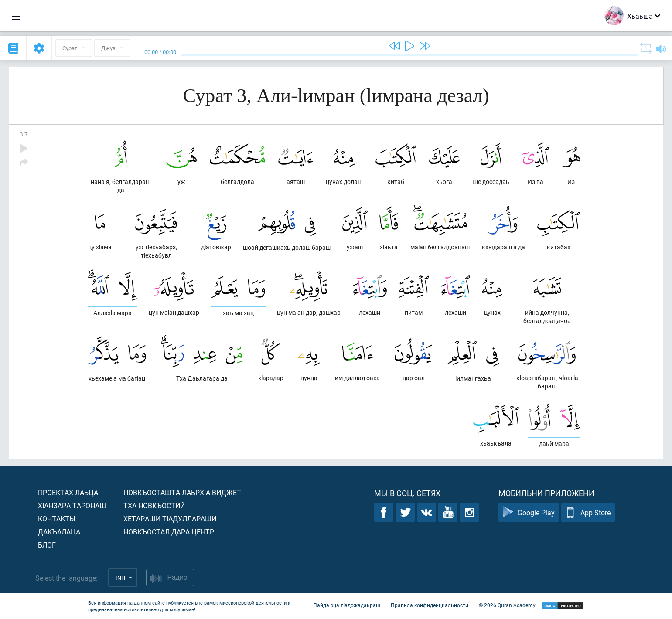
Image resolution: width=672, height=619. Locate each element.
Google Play (529, 512)
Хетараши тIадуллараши (170, 519)
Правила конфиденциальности (430, 605)
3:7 (24, 134)
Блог (47, 545)
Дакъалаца (59, 532)
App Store (588, 512)
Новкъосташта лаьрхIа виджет (182, 492)
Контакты (57, 519)
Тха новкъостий (154, 505)
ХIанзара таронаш (72, 505)
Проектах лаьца (68, 492)
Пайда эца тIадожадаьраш (347, 605)
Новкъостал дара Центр (169, 532)
